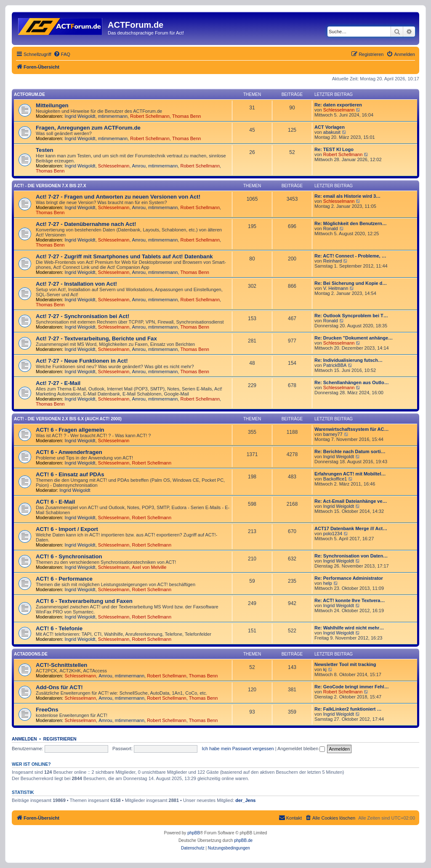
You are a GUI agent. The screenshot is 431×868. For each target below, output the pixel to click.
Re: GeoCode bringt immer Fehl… (352, 687)
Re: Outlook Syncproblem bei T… (351, 316)
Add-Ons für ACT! (59, 687)
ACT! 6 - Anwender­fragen (69, 452)
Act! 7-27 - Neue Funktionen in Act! (82, 361)
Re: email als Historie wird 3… (347, 196)
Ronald (331, 228)
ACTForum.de (29, 94)
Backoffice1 (335, 479)
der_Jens (245, 800)
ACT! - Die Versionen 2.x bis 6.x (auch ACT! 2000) (68, 419)
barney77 (333, 434)
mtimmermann (113, 116)
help (328, 583)
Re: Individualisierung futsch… (349, 360)
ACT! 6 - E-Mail (55, 502)
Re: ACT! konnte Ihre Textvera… (350, 600)
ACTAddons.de (31, 654)
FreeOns (47, 710)
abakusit (332, 132)
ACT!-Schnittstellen (61, 665)
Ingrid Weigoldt (80, 116)
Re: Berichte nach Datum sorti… (350, 451)
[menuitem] (62, 54)
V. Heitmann (336, 288)
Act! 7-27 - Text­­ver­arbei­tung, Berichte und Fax (96, 338)
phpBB (194, 833)
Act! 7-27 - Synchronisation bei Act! (82, 316)
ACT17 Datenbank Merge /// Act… (351, 528)
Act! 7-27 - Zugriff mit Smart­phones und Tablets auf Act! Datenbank (124, 256)
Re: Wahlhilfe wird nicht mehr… (349, 628)
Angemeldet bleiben (301, 749)
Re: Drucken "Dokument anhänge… (354, 338)
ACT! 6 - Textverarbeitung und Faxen (84, 601)
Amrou (139, 166)
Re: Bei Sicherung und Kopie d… (351, 283)
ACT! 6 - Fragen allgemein (70, 430)
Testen (45, 150)
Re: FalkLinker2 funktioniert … (348, 709)
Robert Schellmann (150, 116)
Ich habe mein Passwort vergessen (238, 749)
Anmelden (24, 739)
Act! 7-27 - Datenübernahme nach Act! (86, 224)
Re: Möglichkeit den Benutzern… (351, 223)
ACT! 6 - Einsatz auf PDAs (70, 474)
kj (325, 669)
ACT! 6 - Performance (64, 579)
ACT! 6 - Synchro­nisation (69, 556)
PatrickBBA (335, 365)
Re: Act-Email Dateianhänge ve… (351, 501)
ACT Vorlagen (330, 127)
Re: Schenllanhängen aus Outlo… (352, 382)
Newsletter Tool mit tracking (345, 664)
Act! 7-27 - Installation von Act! (76, 284)
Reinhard (333, 261)
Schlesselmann (339, 110)
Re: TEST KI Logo (334, 149)
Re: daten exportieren (338, 105)
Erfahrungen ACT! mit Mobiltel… (350, 474)
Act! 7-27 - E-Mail (58, 383)
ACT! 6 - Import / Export (67, 529)
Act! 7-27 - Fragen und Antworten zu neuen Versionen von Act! (118, 197)
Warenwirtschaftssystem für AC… (351, 429)
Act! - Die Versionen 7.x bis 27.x (50, 186)
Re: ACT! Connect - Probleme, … (350, 256)
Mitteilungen (52, 105)
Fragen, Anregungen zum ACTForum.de (88, 128)
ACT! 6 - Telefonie (59, 628)
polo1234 (333, 534)
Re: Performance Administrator (349, 578)
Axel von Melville (149, 567)
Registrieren (60, 739)
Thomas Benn (186, 116)
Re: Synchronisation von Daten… (351, 556)
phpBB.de (243, 840)
